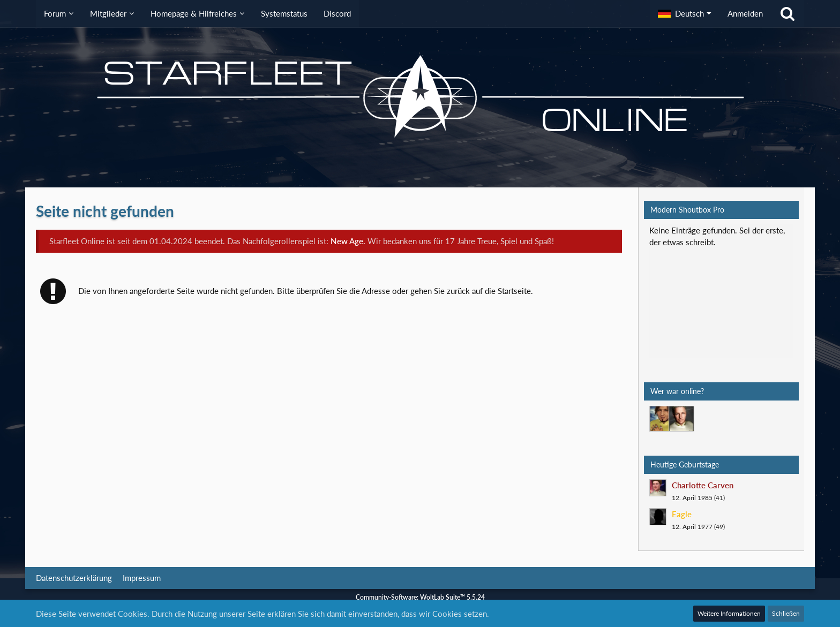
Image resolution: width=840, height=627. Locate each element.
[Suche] (787, 13)
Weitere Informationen (729, 613)
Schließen (786, 613)
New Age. (348, 241)
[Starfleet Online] (420, 96)
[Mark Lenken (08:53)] (662, 419)
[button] (685, 13)
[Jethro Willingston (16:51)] (681, 419)
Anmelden (745, 13)
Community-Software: (420, 597)
